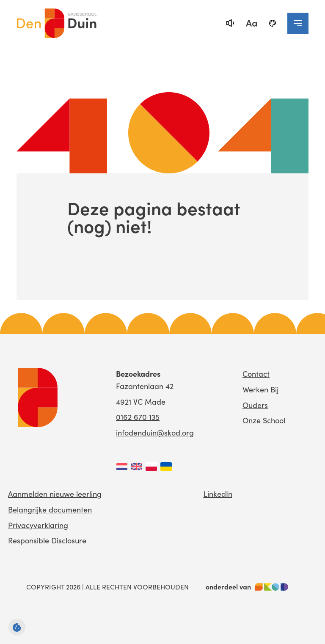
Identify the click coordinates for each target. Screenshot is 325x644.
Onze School (264, 420)
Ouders (255, 405)
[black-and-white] (273, 23)
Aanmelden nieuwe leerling (55, 494)
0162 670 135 (138, 417)
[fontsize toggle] (251, 23)
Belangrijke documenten (50, 509)
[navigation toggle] (298, 23)
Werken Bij (260, 389)
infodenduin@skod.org (155, 432)
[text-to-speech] (230, 23)
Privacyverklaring (38, 525)
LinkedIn (218, 494)
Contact (256, 374)
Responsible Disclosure (47, 540)
